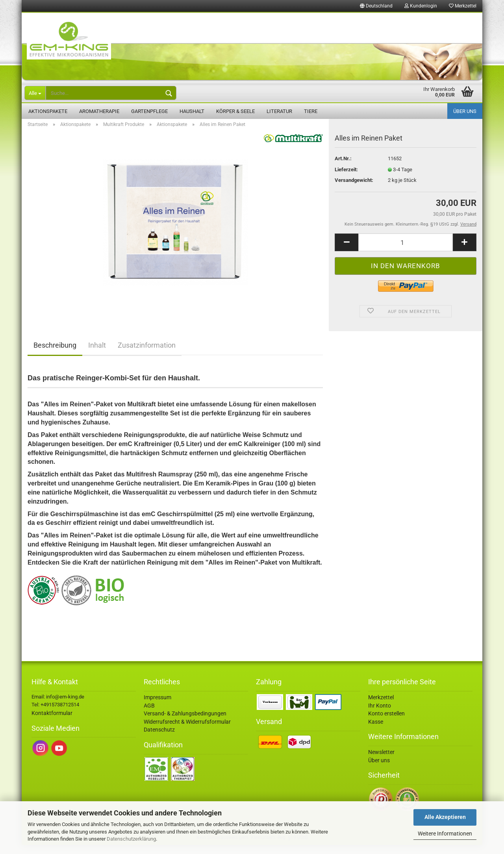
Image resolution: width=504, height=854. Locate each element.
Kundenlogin (421, 6)
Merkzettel (463, 6)
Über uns (465, 111)
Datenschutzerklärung (131, 839)
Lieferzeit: (346, 179)
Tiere (311, 111)
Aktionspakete (48, 111)
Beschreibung (55, 354)
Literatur (279, 111)
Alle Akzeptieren (445, 817)
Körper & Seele (235, 111)
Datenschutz (159, 739)
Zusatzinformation (147, 354)
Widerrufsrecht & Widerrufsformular (187, 731)
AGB (149, 715)
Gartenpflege (149, 111)
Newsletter (381, 761)
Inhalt (97, 354)
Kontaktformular (52, 722)
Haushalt (192, 111)
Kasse (376, 731)
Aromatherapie (99, 111)
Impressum (157, 706)
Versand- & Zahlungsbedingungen (185, 722)
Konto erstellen (386, 722)
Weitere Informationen (445, 834)
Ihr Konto (380, 715)
